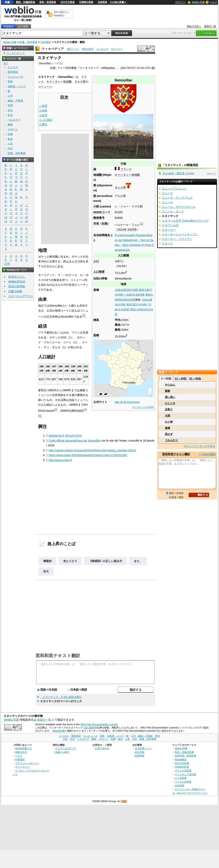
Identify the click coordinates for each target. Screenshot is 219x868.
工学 (10, 96)
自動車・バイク (17, 86)
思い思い (170, 397)
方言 (10, 148)
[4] (85, 410)
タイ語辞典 (181, 778)
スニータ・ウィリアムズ (177, 198)
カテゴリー (117, 49)
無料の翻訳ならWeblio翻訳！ (61, 14)
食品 (10, 139)
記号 (7, 264)
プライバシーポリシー (27, 763)
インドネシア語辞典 (185, 774)
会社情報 (140, 752)
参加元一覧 (210, 26)
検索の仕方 (21, 752)
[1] (141, 224)
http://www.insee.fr (60, 460)
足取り (169, 409)
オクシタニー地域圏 (127, 175)
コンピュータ (15, 77)
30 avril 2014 (65, 436)
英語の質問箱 (17, 286)
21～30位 (195, 378)
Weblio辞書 (59, 731)
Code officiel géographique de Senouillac (75, 441)
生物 (10, 134)
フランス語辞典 (183, 771)
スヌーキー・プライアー (177, 239)
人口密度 (99, 272)
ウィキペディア (53, 49)
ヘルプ (213, 2)
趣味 (10, 125)
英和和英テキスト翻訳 (58, 655)
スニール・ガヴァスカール (179, 207)
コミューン (45, 87)
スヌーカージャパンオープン (180, 234)
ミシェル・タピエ (174, 173)
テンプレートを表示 (143, 407)
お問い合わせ (102, 748)
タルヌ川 (74, 261)
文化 (10, 110)
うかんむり (171, 440)
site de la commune (127, 402)
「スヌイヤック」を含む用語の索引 (61, 697)
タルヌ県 (120, 188)
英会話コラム (17, 277)
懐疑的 (47, 561)
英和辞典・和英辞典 (185, 756)
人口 (96, 261)
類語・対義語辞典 (26, 2)
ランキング (102, 49)
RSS (124, 801)
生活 (10, 115)
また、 (138, 561)
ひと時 (169, 422)
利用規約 (20, 759)
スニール (167, 202)
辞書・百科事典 (28, 42)
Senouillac (45, 63)
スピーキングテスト (21, 296)
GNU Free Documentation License (99, 724)
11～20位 (181, 378)
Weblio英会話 (17, 282)
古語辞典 (102, 2)
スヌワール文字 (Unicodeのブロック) (185, 221)
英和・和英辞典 (48, 2)
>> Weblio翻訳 (207, 454)
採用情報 (140, 756)
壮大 (46, 571)
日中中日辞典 (68, 2)
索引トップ (73, 49)
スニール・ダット (173, 211)
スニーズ (167, 193)
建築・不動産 (15, 101)
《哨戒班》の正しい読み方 (106, 561)
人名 (10, 144)
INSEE (79, 411)
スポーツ (13, 129)
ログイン (181, 2)
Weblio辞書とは (23, 748)
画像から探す (62, 752)
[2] (84, 315)
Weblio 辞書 (198, 2)
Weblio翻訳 (181, 759)
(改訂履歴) (89, 728)
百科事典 (46, 42)
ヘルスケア (14, 120)
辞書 (7, 2)
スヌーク (167, 243)
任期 (105, 224)
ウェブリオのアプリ (66, 748)
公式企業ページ (143, 748)
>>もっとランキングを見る (199, 446)
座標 (138, 300)
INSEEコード (102, 212)
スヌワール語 (170, 225)
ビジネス (13, 67)
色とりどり (70, 561)
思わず (169, 434)
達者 (168, 428)
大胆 (168, 416)
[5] (40, 416)
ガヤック (44, 257)
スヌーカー (169, 230)
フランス (126, 169)
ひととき (170, 403)
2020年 (132, 230)
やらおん (170, 385)
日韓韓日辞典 (86, 2)
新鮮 (168, 391)
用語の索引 (88, 49)
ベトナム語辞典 (183, 782)
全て (6, 63)
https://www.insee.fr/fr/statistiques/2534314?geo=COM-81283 (88, 455)
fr (71, 337)
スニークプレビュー (174, 189)
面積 (96, 335)
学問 (10, 105)
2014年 (122, 230)
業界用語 (13, 72)
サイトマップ (22, 767)
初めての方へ (194, 26)
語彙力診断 (15, 291)
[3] (56, 410)
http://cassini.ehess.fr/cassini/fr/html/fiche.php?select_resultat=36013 (92, 450)
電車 (10, 82)
